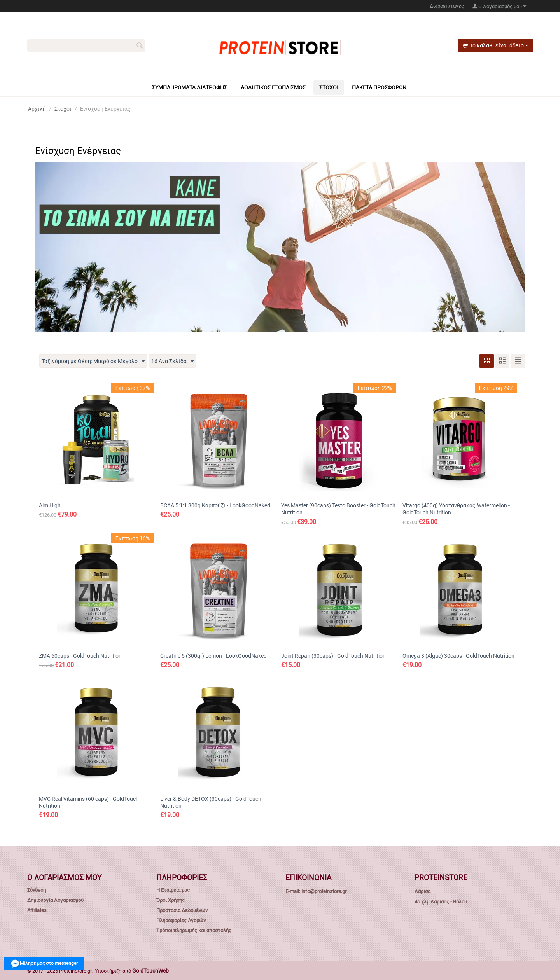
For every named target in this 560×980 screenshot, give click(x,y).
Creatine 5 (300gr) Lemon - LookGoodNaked (213, 656)
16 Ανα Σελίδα (172, 362)
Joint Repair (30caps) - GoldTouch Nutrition (333, 656)
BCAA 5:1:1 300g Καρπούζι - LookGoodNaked (215, 505)
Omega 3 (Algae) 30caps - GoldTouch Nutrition (458, 656)
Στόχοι (329, 87)
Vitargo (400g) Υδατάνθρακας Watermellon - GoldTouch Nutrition (456, 509)
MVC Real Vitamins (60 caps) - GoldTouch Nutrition (89, 802)
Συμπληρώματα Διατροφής (190, 87)
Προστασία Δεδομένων (182, 910)
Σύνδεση (37, 890)
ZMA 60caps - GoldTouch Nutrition (80, 656)
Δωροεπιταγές (447, 6)
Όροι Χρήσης (171, 900)
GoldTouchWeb (150, 971)
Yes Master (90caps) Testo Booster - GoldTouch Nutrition (338, 509)
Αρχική (37, 109)
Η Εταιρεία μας (173, 890)
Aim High (50, 505)
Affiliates (37, 910)
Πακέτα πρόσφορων (379, 87)
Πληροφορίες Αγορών (181, 920)
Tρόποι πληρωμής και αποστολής (194, 930)
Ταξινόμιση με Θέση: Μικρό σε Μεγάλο (93, 362)
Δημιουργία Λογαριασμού (55, 900)
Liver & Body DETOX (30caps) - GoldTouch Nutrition (211, 802)
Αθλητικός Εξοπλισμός (273, 87)
